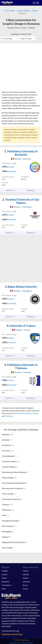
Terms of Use (15, 643)
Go (38, 38)
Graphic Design (23, 10)
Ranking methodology (12, 634)
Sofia (4, 589)
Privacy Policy (27, 643)
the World (12, 171)
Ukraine (26, 574)
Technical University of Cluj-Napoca (21, 201)
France (25, 589)
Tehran (4, 578)
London (5, 574)
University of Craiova (21, 326)
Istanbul (5, 571)
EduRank (32, 28)
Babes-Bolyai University (21, 287)
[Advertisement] (21, 68)
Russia (25, 585)
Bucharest (17, 413)
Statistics (10, 190)
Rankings (31, 190)
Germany (26, 582)
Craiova (35, 413)
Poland (25, 578)
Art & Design (10, 10)
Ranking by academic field (21, 34)
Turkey (25, 571)
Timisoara (9, 416)
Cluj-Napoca (27, 413)
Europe (35, 10)
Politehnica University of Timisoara (21, 366)
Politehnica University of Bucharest (21, 153)
